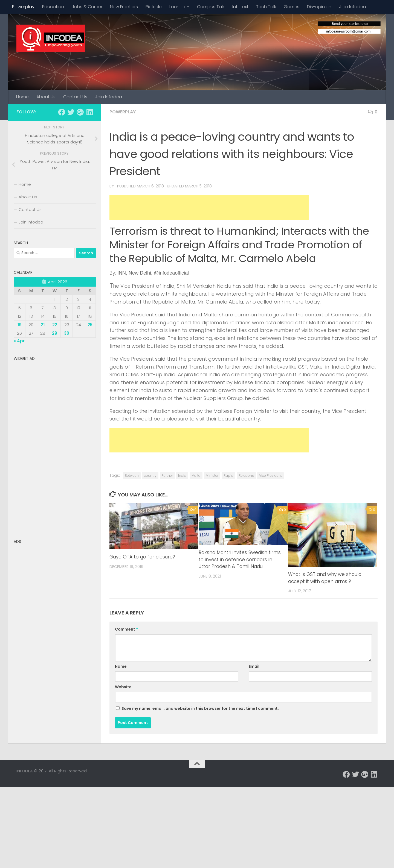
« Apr (19, 341)
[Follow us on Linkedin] (89, 112)
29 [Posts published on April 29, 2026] (55, 333)
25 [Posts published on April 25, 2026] (90, 325)
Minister (212, 476)
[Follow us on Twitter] (71, 112)
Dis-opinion (319, 7)
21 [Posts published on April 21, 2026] (43, 325)
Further (167, 476)
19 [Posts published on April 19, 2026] (20, 325)
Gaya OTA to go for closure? (142, 557)
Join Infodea (353, 7)
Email (254, 666)
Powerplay (23, 7)
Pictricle (154, 7)
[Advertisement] (209, 208)
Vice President (270, 476)
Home (22, 97)
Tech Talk (266, 7)
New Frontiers (124, 7)
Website (123, 687)
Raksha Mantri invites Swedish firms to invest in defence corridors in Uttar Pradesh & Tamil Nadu (240, 559)
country (150, 476)
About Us (46, 97)
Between (132, 476)
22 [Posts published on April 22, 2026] (55, 325)
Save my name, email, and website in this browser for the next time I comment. (200, 708)
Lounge (177, 7)
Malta (196, 476)
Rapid (228, 476)
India (182, 476)
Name (121, 666)
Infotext (240, 7)
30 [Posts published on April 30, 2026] (67, 333)
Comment (126, 629)
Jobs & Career (87, 7)
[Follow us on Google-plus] (80, 112)
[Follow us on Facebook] (62, 112)
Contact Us (75, 97)
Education (53, 7)
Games (292, 7)
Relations (246, 476)
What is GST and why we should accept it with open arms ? (325, 578)
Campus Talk (211, 7)
